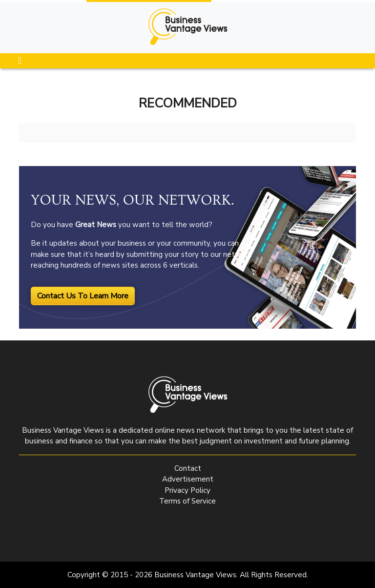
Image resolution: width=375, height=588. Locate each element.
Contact (188, 468)
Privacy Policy (187, 490)
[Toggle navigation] (20, 61)
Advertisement (188, 479)
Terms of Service (187, 501)
